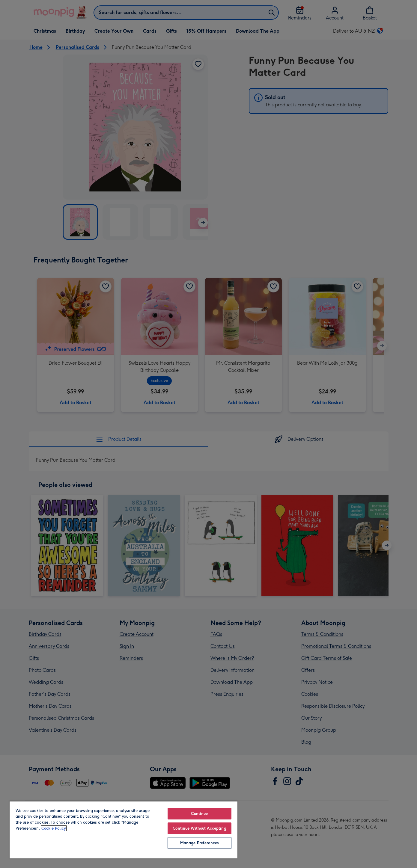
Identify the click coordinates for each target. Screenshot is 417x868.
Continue (199, 814)
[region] (124, 830)
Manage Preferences (200, 843)
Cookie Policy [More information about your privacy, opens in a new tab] (54, 828)
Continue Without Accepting (199, 828)
